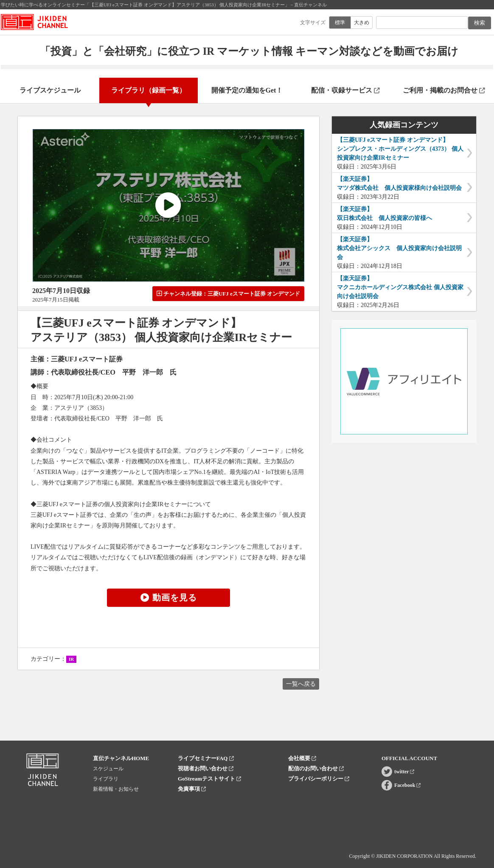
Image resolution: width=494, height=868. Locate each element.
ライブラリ (106, 779)
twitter (404, 772)
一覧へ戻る (301, 684)
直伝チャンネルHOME (121, 758)
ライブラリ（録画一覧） (149, 90)
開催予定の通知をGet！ (247, 90)
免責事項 (192, 789)
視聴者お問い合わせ (206, 768)
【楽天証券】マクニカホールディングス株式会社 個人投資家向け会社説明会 (400, 287)
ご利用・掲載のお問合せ (444, 90)
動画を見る (169, 597)
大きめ (362, 23)
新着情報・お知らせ (116, 789)
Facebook (407, 785)
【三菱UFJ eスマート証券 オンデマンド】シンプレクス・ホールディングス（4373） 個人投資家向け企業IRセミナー (400, 149)
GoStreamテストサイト (209, 779)
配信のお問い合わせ (316, 768)
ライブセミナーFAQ (206, 758)
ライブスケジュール (50, 90)
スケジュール (108, 769)
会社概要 (302, 758)
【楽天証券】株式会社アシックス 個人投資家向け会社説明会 (399, 248)
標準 (340, 23)
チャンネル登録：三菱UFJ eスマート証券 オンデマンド (228, 294)
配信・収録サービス (345, 90)
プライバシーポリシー (319, 779)
